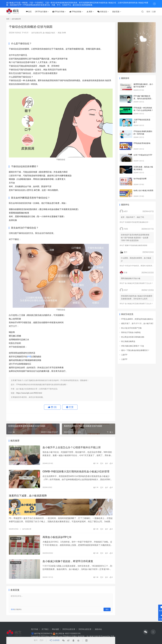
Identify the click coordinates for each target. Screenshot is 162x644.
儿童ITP (124, 355)
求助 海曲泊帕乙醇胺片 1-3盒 (133, 346)
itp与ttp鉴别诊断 (140, 179)
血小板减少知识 (49, 33)
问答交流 (104, 12)
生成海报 (54, 640)
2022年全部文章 (69, 629)
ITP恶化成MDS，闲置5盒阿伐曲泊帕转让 (137, 319)
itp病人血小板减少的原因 (143, 190)
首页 (31, 12)
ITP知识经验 (78, 12)
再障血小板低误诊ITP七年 (57, 538)
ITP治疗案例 (43, 12)
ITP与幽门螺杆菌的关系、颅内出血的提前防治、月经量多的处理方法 (143, 98)
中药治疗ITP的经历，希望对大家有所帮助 (140, 266)
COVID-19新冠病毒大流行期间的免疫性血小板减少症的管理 (76, 472)
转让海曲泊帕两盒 (128, 341)
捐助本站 (98, 629)
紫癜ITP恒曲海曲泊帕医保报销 (136, 245)
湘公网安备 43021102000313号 (68, 634)
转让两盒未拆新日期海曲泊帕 (133, 337)
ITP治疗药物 (60, 12)
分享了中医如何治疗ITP (143, 155)
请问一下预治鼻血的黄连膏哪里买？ (135, 350)
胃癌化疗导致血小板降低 (131, 332)
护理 (29, 357)
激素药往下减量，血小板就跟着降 (28, 497)
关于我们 (45, 629)
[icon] (146, 632)
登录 (148, 12)
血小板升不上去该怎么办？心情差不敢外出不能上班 (72, 448)
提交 (107, 611)
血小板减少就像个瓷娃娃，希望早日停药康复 (68, 562)
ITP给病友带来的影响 (142, 143)
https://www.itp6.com (54, 636)
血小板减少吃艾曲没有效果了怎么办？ (139, 283)
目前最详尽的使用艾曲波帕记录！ (137, 222)
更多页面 (118, 12)
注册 (154, 12)
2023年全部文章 (85, 629)
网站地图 (55, 629)
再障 (92, 12)
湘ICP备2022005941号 (43, 634)
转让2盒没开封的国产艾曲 (131, 328)
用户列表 (35, 629)
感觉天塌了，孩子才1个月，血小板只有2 (137, 323)
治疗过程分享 (37, 33)
